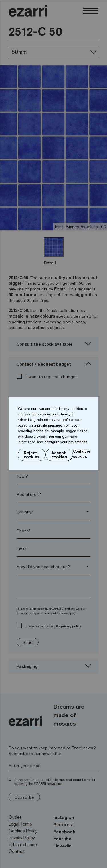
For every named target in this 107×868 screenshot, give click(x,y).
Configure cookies (82, 454)
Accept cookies (59, 455)
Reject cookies (32, 455)
